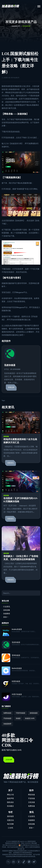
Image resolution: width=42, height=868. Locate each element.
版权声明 (10, 798)
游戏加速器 (34, 713)
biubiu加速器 (17, 629)
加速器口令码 (30, 718)
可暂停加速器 (20, 713)
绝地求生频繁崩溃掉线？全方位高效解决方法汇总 (20, 441)
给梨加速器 (16, 681)
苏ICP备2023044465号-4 (10, 845)
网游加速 (31, 795)
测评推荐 (10, 816)
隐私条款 (10, 802)
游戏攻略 (6, 436)
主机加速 (31, 802)
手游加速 (31, 798)
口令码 (10, 828)
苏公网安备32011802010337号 (30, 845)
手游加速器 (7, 718)
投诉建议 (10, 806)
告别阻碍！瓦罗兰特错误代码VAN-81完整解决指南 (21, 500)
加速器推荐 (7, 724)
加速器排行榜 (16, 26)
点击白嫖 (9, 760)
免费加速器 (7, 713)
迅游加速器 (12, 123)
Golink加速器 (17, 668)
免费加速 (31, 806)
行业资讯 (7, 607)
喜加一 (6, 617)
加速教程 (7, 614)
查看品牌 (11, 387)
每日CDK (10, 824)
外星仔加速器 (17, 694)
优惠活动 (10, 820)
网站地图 (34, 843)
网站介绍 (10, 795)
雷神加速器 (16, 655)
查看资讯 (11, 463)
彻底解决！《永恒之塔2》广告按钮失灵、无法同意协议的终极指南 (21, 558)
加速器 (18, 718)
